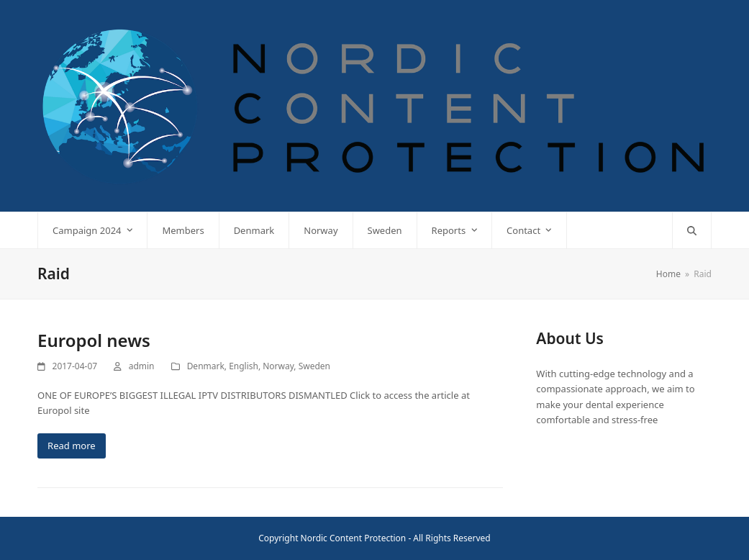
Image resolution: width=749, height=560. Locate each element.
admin (142, 366)
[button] (692, 230)
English (244, 366)
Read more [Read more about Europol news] (72, 446)
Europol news (94, 340)
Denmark (206, 366)
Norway (278, 366)
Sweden (314, 366)
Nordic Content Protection (354, 538)
